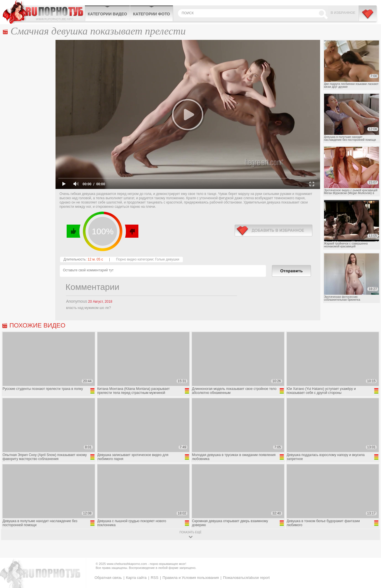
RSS (154, 578)
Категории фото (151, 14)
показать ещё (190, 532)
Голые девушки (167, 259)
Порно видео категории (135, 259)
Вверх (370, 552)
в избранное (274, 230)
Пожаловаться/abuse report (246, 578)
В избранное (343, 13)
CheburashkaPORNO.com (44, 12)
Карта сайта (136, 578)
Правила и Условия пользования (191, 578)
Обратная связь (108, 578)
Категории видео (107, 14)
